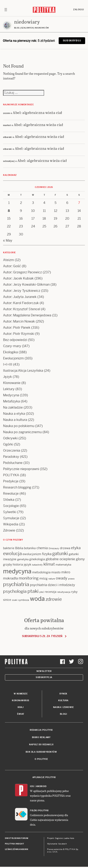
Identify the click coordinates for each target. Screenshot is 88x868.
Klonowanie (12, 383)
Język (7, 377)
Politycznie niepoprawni (21, 469)
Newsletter (44, 671)
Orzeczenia (12, 450)
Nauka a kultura (15, 420)
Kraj (21, 707)
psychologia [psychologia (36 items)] (15, 591)
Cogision (59, 838)
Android (41, 786)
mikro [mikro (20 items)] (66, 572)
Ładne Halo (69, 838)
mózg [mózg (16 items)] (43, 578)
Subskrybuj (72, 41)
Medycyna (11, 395)
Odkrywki (10, 438)
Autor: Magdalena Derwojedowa (27, 315)
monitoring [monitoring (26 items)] (29, 578)
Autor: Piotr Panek (17, 328)
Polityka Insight (14, 844)
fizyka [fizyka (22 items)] (47, 554)
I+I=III (8, 364)
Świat (21, 714)
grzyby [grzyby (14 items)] (7, 565)
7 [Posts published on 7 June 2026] (79, 203)
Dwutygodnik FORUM (17, 838)
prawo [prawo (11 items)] (71, 579)
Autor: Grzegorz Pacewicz (22, 272)
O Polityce (41, 759)
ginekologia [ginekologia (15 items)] (37, 559)
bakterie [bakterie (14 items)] (9, 548)
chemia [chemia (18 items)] (42, 548)
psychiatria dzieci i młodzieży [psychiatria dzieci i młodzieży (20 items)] (53, 585)
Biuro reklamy (41, 737)
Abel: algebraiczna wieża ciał (37, 112)
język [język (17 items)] (27, 564)
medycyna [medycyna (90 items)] (17, 571)
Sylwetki (10, 512)
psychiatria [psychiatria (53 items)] (16, 584)
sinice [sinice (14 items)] (7, 600)
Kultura (63, 700)
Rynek (63, 694)
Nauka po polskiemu (19, 426)
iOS (32, 786)
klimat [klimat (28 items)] (49, 564)
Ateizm (9, 260)
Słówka (9, 500)
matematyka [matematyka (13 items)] (63, 565)
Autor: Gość (12, 266)
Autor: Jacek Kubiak (18, 278)
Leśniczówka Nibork (17, 849)
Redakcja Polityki (41, 730)
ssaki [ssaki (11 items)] (15, 600)
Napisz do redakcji (41, 745)
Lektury (9, 389)
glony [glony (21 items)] (80, 559)
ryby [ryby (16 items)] (74, 592)
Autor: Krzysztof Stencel (22, 309)
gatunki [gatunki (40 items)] (60, 553)
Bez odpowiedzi (15, 340)
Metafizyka (11, 401)
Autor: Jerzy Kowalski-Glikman (26, 285)
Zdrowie (9, 530)
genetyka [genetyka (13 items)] (23, 559)
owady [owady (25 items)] (62, 578)
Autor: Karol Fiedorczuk (21, 303)
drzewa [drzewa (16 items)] (65, 548)
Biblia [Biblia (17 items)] (19, 548)
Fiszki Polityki (39, 811)
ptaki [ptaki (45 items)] (33, 591)
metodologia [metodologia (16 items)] (41, 572)
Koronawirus (21, 700)
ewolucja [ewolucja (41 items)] (12, 553)
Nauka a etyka (14, 414)
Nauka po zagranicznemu (22, 432)
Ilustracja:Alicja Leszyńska (23, 371)
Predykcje (11, 481)
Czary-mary (12, 346)
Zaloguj (79, 10)
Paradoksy (11, 457)
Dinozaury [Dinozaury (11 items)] (54, 548)
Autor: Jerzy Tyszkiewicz (22, 291)
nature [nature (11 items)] (52, 579)
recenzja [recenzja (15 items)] (51, 592)
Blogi (63, 714)
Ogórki (8, 444)
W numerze (21, 694)
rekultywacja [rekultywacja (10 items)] (64, 592)
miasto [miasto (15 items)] (56, 572)
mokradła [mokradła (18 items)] (10, 578)
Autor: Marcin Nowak (19, 321)
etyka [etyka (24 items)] (76, 548)
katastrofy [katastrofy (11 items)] (37, 565)
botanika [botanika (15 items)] (30, 548)
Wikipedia (11, 524)
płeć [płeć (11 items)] (42, 592)
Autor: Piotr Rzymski (19, 334)
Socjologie (11, 506)
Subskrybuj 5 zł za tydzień (42, 636)
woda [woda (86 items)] (37, 599)
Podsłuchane (13, 463)
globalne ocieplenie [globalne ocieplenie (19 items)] (60, 559)
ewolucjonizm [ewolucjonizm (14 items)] (32, 554)
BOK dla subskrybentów (41, 752)
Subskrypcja (44, 677)
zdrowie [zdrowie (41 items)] (54, 599)
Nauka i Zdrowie (63, 707)
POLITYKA (11, 475)
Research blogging (17, 487)
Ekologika (10, 352)
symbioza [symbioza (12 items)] (24, 600)
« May (8, 240)
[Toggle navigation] (6, 10)
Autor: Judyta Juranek (20, 297)
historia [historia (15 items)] (18, 565)
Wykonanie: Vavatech (57, 844)
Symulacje (11, 518)
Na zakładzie (13, 407)
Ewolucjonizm (13, 358)
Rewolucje (11, 494)
